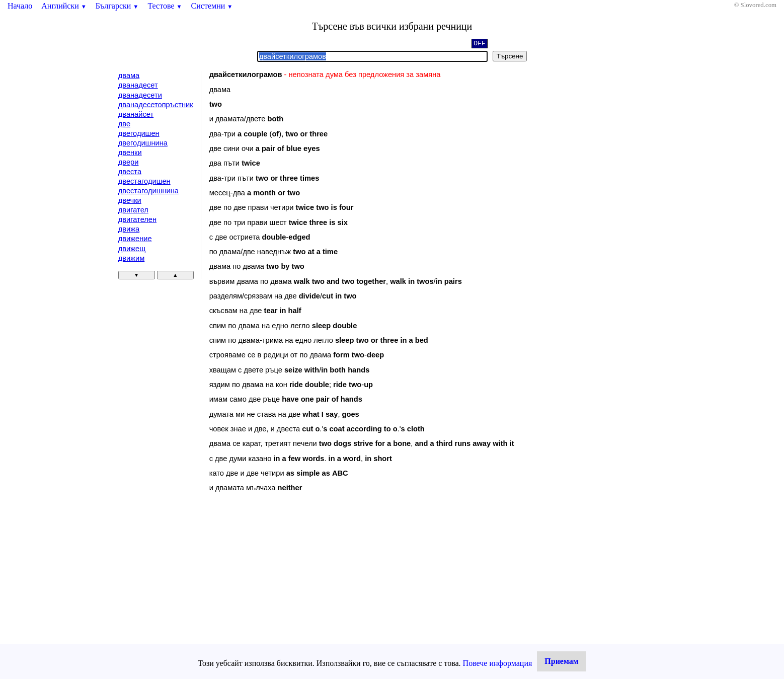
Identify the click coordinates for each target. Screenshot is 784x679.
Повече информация (498, 663)
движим (132, 258)
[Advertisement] (294, 582)
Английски (64, 6)
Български (117, 6)
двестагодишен (144, 181)
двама (129, 76)
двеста (130, 172)
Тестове (165, 6)
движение (135, 239)
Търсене (510, 56)
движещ (132, 249)
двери (129, 162)
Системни (212, 6)
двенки (130, 153)
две (124, 124)
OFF (479, 44)
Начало (20, 6)
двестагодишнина (148, 191)
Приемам (561, 661)
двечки (130, 200)
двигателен (137, 219)
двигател (133, 210)
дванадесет (138, 85)
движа (129, 229)
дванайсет (136, 114)
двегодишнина (143, 143)
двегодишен (139, 133)
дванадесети (140, 95)
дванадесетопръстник (156, 105)
